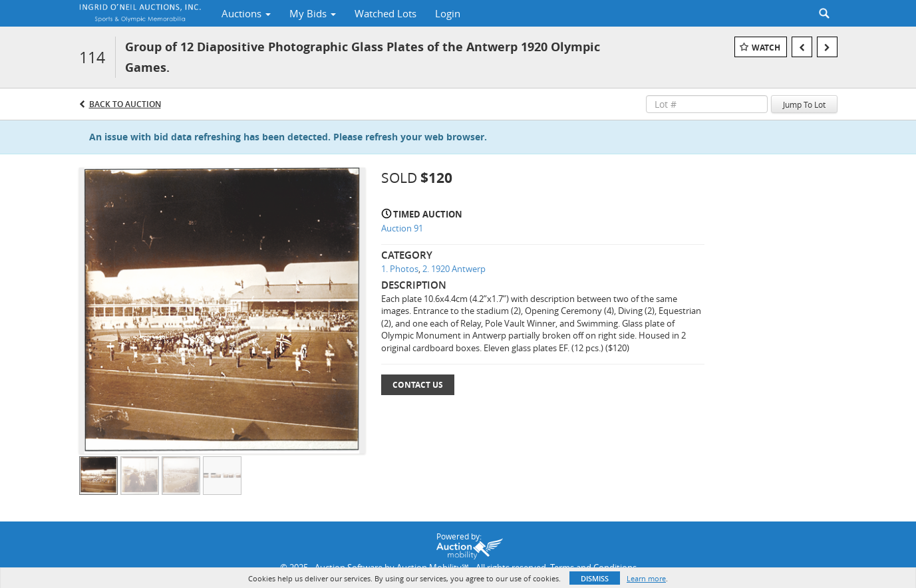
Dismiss (595, 578)
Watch (766, 48)
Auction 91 (402, 228)
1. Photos (400, 269)
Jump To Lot (804, 104)
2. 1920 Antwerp (454, 269)
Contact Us (418, 385)
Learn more (646, 578)
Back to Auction (125, 104)
